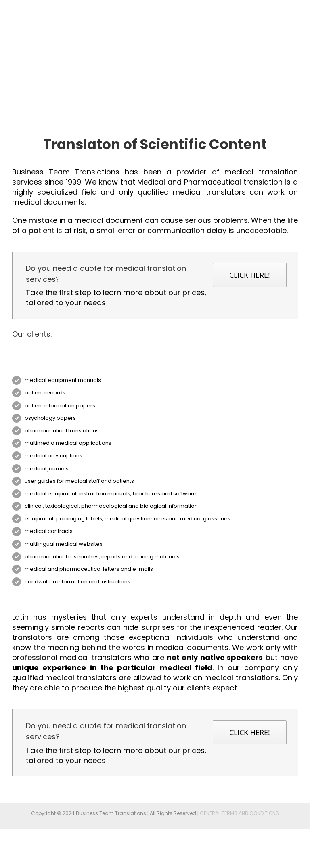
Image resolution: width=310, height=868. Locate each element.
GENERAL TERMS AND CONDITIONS (239, 813)
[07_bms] (155, 344)
